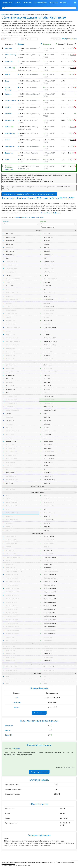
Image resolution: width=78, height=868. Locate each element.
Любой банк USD (11, 307)
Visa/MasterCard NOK (13, 627)
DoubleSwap (15, 748)
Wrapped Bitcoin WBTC (13, 372)
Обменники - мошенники (8, 864)
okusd (8, 680)
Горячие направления (48, 227)
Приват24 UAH (11, 564)
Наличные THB (11, 661)
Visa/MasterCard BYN (12, 595)
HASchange (9, 726)
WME (8, 495)
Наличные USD (11, 348)
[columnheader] (3, 44)
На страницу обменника (39, 772)
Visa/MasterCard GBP (12, 585)
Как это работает (40, 3)
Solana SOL (10, 282)
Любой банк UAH (11, 314)
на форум (32, 217)
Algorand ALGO (11, 462)
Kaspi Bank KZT (11, 334)
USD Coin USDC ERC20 (13, 410)
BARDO (8, 730)
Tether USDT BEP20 (12, 268)
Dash (8, 258)
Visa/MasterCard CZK (12, 620)
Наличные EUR (11, 355)
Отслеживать (56, 39)
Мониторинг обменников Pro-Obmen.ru (12, 866)
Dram (17, 698)
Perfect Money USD (12, 502)
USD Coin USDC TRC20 (13, 431)
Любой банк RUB (11, 310)
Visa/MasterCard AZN (12, 634)
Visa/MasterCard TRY (12, 609)
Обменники (28, 3)
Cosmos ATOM (10, 448)
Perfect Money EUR (12, 506)
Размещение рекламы (34, 862)
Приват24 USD (11, 637)
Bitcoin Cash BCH (11, 237)
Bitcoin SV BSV (10, 368)
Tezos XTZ (9, 466)
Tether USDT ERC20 (12, 261)
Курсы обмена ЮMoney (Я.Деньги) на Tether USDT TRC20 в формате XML (29, 194)
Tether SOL (9, 424)
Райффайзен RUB (11, 641)
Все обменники (39, 713)
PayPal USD (10, 296)
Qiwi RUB (9, 499)
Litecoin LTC (10, 244)
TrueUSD (9, 438)
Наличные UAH (11, 359)
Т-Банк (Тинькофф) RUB (13, 328)
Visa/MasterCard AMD (13, 599)
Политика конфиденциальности (66, 862)
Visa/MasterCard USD (12, 338)
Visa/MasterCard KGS (12, 623)
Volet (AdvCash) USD (12, 300)
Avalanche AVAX (11, 476)
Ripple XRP (9, 248)
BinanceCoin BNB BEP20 (13, 279)
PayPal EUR (10, 527)
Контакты (64, 3)
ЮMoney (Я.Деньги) (12, 293)
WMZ (8, 289)
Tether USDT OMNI (12, 452)
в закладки (18, 217)
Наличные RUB (11, 352)
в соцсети (25, 217)
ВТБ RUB (9, 331)
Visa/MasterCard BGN (12, 630)
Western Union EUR (12, 670)
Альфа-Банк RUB (11, 324)
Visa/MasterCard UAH (13, 345)
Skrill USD (9, 530)
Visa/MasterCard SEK (12, 613)
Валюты (18, 3)
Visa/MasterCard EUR (12, 575)
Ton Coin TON (10, 286)
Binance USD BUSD (12, 459)
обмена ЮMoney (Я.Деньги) (50, 213)
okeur (8, 683)
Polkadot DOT (10, 473)
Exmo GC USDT (11, 489)
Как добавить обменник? (49, 862)
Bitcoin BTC (9, 234)
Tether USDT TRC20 (12, 265)
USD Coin (9, 427)
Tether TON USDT (11, 272)
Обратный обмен (70, 39)
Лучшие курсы (8, 3)
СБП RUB (9, 317)
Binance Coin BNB (11, 441)
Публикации (53, 3)
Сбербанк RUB (11, 321)
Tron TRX (9, 275)
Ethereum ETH (10, 241)
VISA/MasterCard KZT (12, 592)
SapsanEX (8, 735)
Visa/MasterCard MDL (13, 602)
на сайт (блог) (40, 217)
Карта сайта (5, 862)
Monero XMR (10, 251)
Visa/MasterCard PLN (12, 616)
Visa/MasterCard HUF (12, 606)
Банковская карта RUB (13, 341)
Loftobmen (17, 702)
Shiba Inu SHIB (10, 445)
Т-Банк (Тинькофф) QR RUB (14, 571)
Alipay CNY (9, 303)
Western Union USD (12, 667)
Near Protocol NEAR (12, 480)
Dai (7, 469)
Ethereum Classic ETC (12, 455)
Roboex (17, 707)
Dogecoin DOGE (11, 255)
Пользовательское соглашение (18, 862)
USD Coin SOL (10, 434)
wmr (8, 676)
